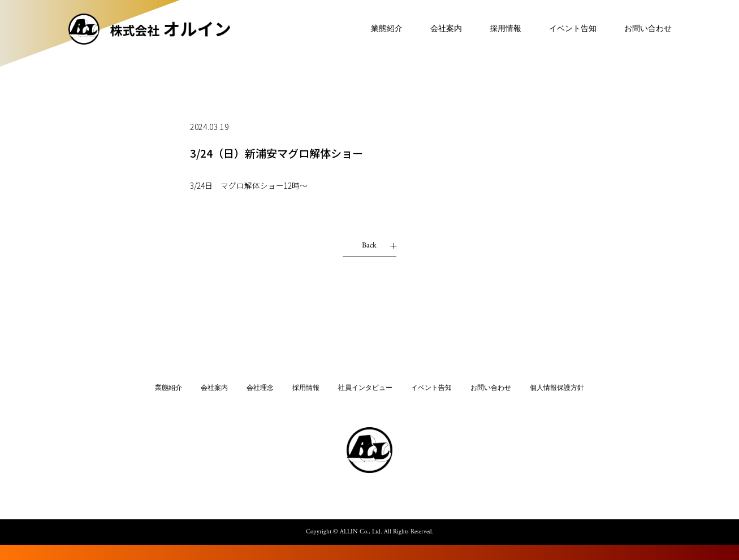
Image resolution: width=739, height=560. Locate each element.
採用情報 (496, 31)
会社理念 (260, 388)
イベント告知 (563, 31)
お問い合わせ (638, 31)
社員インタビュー (365, 388)
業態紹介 (377, 31)
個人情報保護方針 (557, 388)
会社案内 (437, 31)
